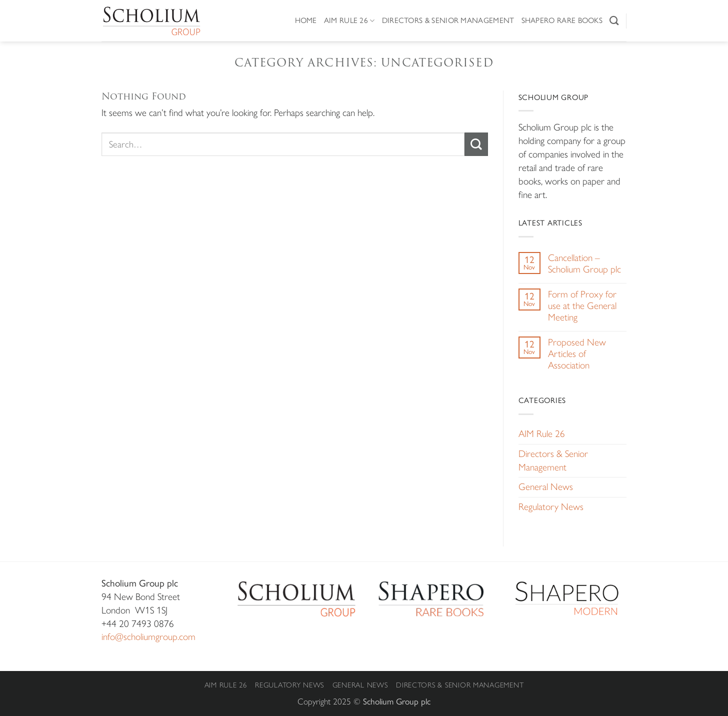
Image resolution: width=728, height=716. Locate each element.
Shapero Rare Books (562, 20)
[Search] (614, 20)
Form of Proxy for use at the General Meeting (582, 306)
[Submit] (476, 144)
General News (546, 487)
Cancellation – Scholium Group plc (584, 263)
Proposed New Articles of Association (577, 354)
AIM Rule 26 (349, 20)
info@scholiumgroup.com (148, 637)
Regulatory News (551, 507)
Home (306, 20)
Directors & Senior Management (448, 20)
